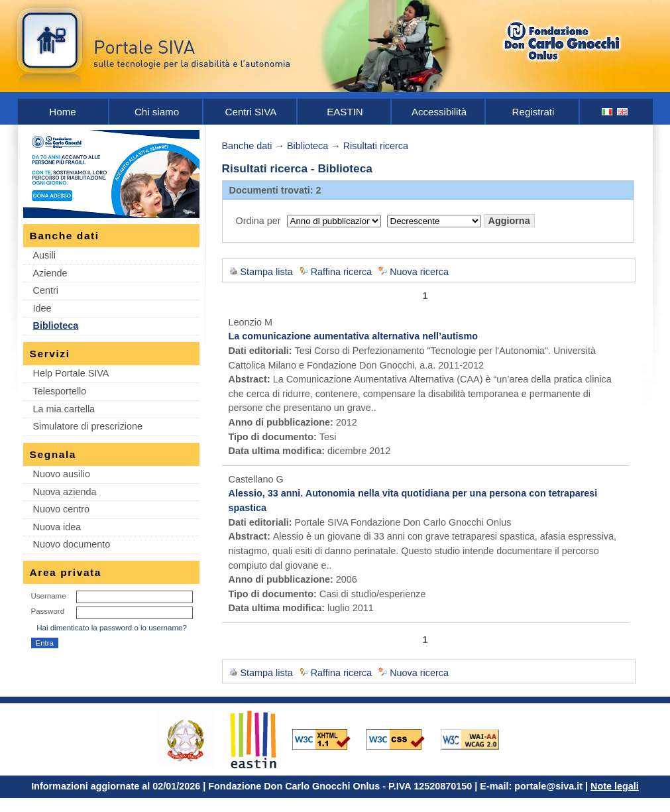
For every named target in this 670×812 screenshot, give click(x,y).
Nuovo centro (62, 509)
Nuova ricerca (419, 272)
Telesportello (60, 391)
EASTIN (345, 112)
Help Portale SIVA (71, 373)
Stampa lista (267, 272)
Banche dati (247, 146)
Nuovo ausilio (62, 474)
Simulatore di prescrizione (88, 426)
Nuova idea (57, 527)
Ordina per (258, 221)
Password (48, 611)
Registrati (533, 112)
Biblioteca (56, 325)
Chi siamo (157, 112)
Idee (42, 308)
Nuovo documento (72, 544)
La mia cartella (64, 409)
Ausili (44, 255)
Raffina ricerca (342, 272)
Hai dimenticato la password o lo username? (112, 628)
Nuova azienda (65, 492)
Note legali (615, 786)
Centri (46, 290)
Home (62, 112)
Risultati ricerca (376, 146)
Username (49, 596)
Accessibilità (439, 112)
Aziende (50, 273)
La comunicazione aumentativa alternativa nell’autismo (354, 336)
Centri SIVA (251, 112)
